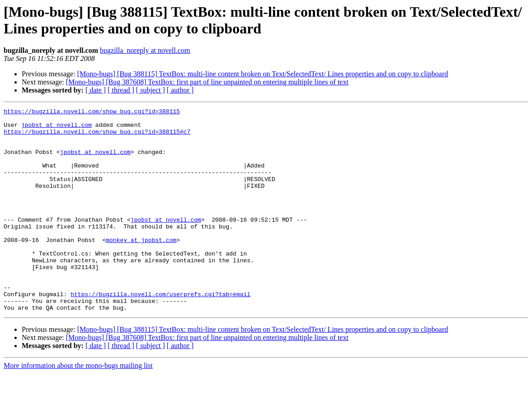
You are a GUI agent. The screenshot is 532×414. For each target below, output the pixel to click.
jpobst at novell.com (56, 129)
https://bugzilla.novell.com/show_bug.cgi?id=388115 (92, 112)
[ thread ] (121, 90)
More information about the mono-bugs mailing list (78, 406)
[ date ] (96, 90)
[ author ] (180, 90)
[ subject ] (151, 90)
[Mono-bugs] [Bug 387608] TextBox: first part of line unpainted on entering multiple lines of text (207, 82)
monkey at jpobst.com (141, 267)
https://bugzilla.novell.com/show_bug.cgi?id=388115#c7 (97, 137)
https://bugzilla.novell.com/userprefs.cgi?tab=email (160, 332)
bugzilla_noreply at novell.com (145, 50)
